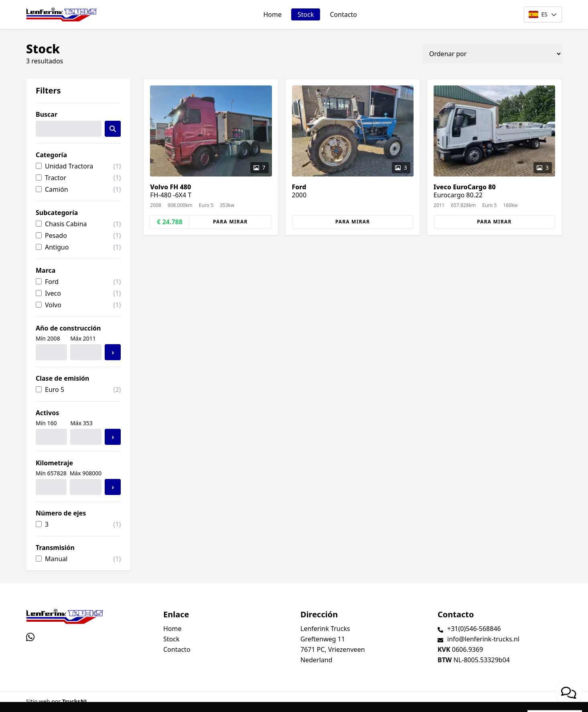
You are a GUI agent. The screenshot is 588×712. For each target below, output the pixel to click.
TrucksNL (75, 701)
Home (272, 14)
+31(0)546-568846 (474, 629)
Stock (306, 14)
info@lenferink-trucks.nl (483, 639)
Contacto (343, 14)
